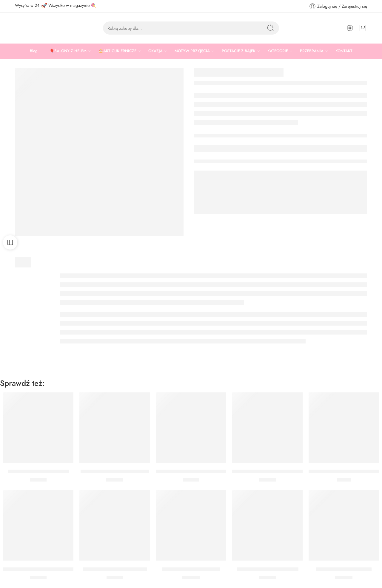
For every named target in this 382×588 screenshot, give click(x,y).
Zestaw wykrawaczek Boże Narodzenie (198, 471)
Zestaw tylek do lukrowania (191, 569)
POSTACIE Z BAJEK (239, 51)
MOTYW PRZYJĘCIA (192, 51)
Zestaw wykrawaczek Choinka (115, 569)
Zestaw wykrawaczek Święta (38, 471)
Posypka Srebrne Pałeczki (344, 569)
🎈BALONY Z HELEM (68, 51)
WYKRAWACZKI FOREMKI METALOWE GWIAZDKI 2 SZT (67, 569)
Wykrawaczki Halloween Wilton (115, 471)
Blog (34, 51)
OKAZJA (155, 51)
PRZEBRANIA (312, 51)
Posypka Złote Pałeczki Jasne (268, 569)
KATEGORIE (278, 51)
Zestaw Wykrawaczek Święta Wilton (271, 471)
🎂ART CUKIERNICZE (117, 51)
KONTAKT (344, 51)
